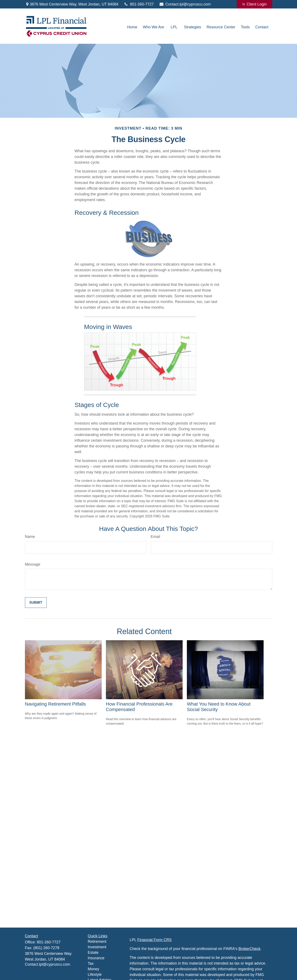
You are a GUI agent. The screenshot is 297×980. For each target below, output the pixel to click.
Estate (93, 953)
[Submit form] (36, 603)
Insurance (96, 958)
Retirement (97, 942)
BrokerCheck (249, 949)
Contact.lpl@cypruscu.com (185, 4)
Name (30, 537)
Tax (91, 964)
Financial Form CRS (155, 940)
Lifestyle (95, 975)
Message (33, 564)
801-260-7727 (139, 4)
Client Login (254, 4)
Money (93, 969)
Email (155, 537)
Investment (97, 947)
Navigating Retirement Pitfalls (55, 704)
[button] (132, 27)
